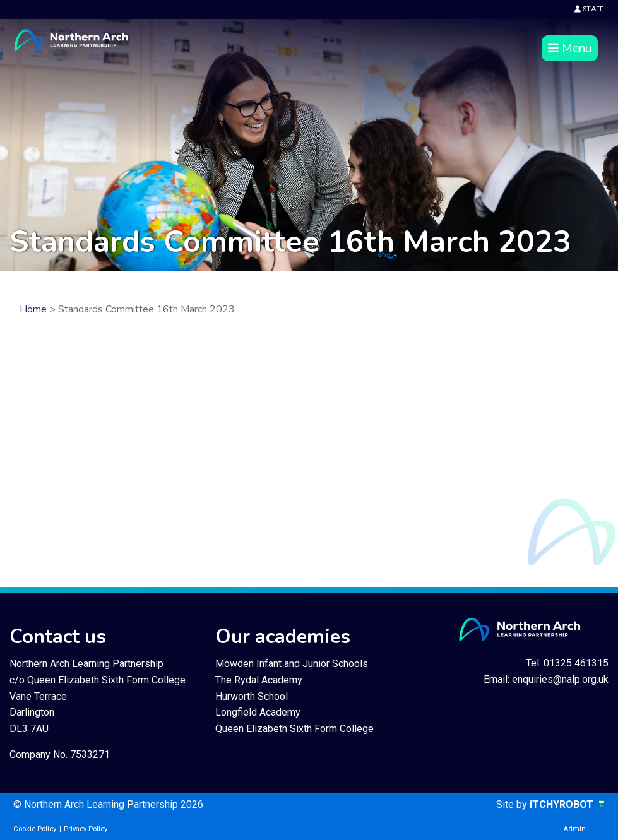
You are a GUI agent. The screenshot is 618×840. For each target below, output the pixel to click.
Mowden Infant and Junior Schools (292, 664)
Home (33, 309)
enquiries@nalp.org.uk (560, 679)
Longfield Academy (258, 712)
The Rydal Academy (259, 680)
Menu (570, 49)
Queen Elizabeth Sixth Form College (294, 729)
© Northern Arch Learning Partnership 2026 (108, 804)
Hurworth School (252, 696)
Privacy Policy (86, 829)
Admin (574, 829)
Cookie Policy (35, 829)
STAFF (589, 9)
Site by (513, 804)
